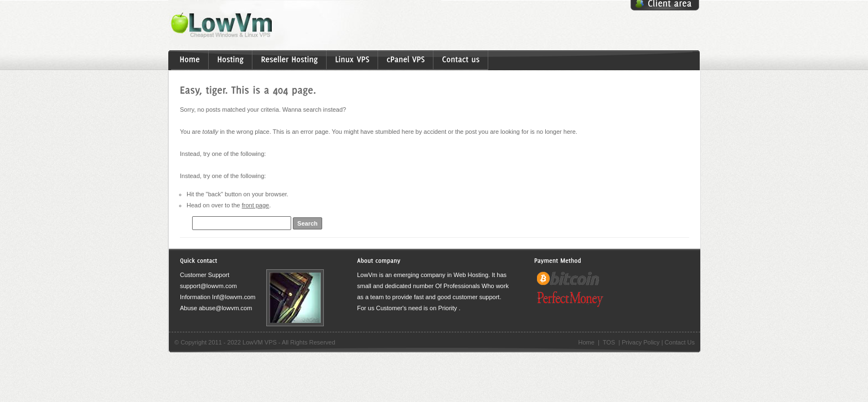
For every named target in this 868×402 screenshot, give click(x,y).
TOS (609, 342)
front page (256, 205)
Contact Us (680, 342)
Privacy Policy (640, 342)
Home (586, 342)
